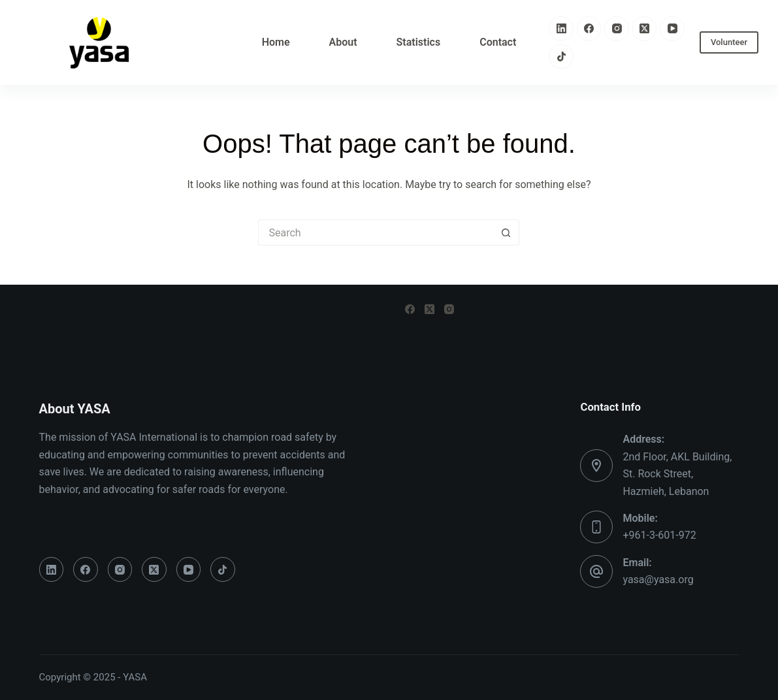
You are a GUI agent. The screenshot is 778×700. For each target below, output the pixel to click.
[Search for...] (376, 232)
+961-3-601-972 (659, 535)
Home (276, 42)
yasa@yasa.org (658, 580)
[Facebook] (589, 29)
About (343, 42)
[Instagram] (617, 29)
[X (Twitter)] (645, 29)
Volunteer (729, 42)
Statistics (419, 42)
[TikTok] (561, 57)
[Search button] (506, 232)
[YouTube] (672, 29)
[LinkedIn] (561, 29)
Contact (498, 42)
